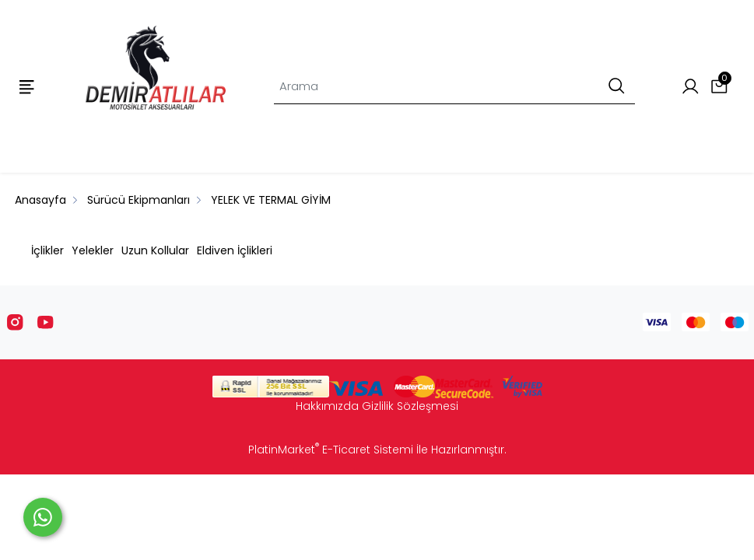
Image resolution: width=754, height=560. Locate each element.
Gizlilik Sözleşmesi (410, 406)
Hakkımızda (327, 406)
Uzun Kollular (155, 250)
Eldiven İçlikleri (235, 250)
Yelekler (93, 250)
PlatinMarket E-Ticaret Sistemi (331, 450)
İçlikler (47, 250)
